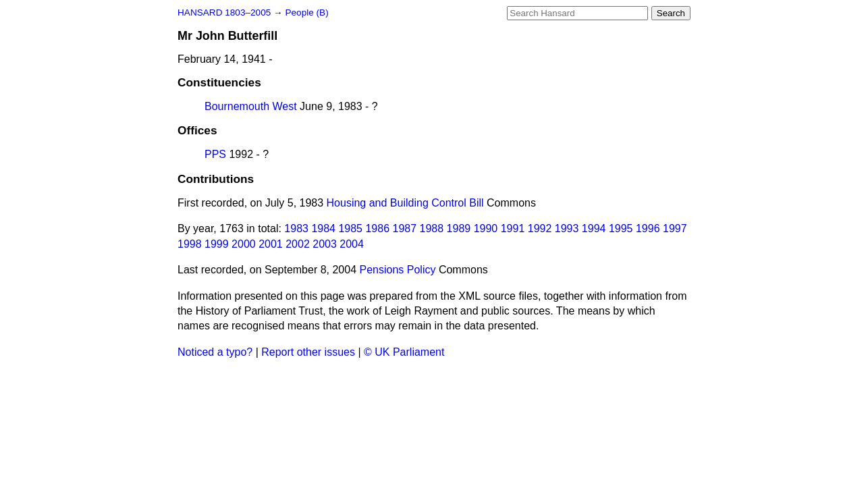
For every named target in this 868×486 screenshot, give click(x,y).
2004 (352, 244)
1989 (459, 228)
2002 (298, 244)
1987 (405, 228)
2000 (244, 244)
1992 (540, 228)
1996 (648, 228)
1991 (513, 228)
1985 (350, 228)
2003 (325, 244)
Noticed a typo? (215, 352)
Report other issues (308, 352)
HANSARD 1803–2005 (224, 12)
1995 (621, 228)
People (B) (306, 12)
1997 (675, 228)
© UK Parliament (404, 352)
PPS (215, 154)
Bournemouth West (251, 106)
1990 (486, 228)
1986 (377, 228)
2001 (271, 244)
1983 (296, 228)
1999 (217, 244)
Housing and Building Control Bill (405, 203)
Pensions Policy (398, 270)
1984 (323, 228)
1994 (594, 228)
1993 (567, 228)
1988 (432, 228)
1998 (190, 244)
